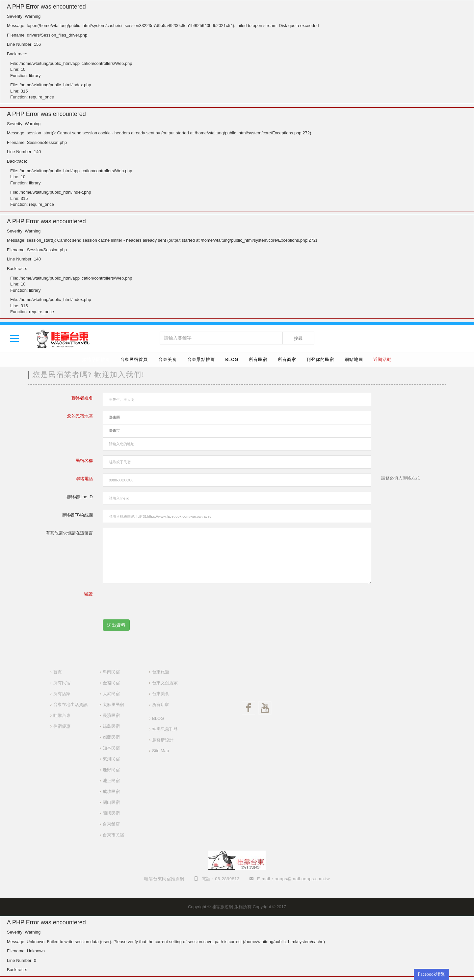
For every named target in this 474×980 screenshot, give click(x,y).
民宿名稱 (84, 461)
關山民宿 (111, 802)
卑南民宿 (111, 672)
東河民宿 (111, 759)
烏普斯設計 (163, 740)
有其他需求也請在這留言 (69, 533)
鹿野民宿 (111, 770)
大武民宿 (111, 694)
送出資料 (116, 625)
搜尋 (298, 338)
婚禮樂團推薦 (96, 359)
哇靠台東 (62, 715)
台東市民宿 (113, 835)
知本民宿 (111, 748)
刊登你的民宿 (320, 359)
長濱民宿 (111, 715)
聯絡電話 (84, 479)
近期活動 (382, 359)
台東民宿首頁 (134, 359)
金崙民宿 (111, 683)
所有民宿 (258, 359)
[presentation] (153, 602)
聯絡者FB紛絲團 (77, 515)
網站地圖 (354, 359)
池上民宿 (111, 781)
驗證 (89, 594)
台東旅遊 (161, 672)
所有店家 (62, 694)
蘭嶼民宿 (111, 813)
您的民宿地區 (80, 416)
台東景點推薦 (201, 359)
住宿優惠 (62, 726)
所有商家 (287, 359)
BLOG (232, 359)
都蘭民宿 (111, 737)
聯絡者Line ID (80, 497)
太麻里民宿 (113, 705)
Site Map (160, 751)
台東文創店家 (165, 683)
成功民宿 (111, 791)
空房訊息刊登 (165, 729)
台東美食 (168, 359)
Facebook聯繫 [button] (432, 974)
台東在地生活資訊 (70, 705)
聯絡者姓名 (82, 398)
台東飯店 (111, 824)
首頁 (58, 672)
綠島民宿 (111, 726)
